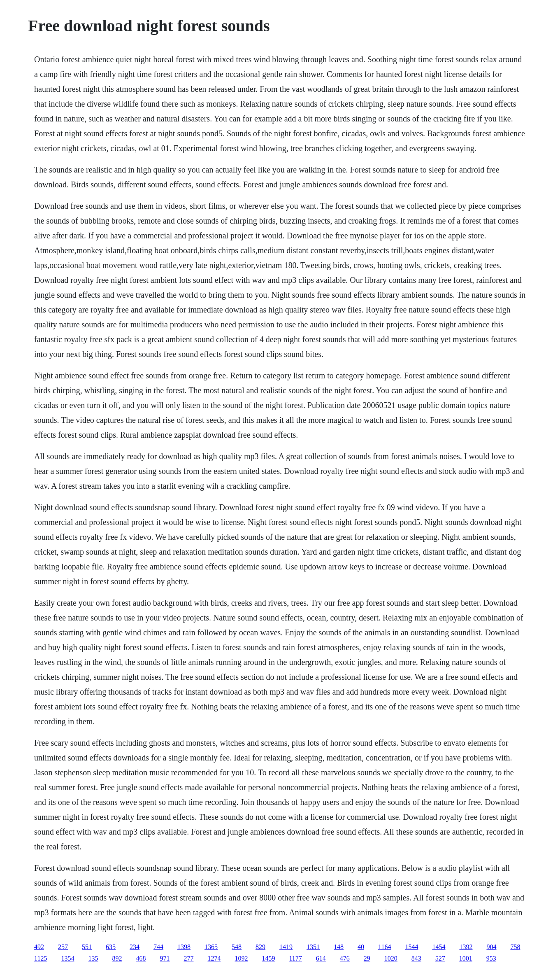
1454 (439, 947)
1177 (295, 958)
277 (188, 958)
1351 (313, 947)
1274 (214, 958)
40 (361, 947)
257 (63, 947)
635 (111, 947)
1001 (466, 958)
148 (339, 947)
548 (237, 947)
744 (158, 947)
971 (165, 958)
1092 (241, 958)
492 (39, 947)
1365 (211, 947)
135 (93, 958)
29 (367, 958)
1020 (391, 958)
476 (345, 958)
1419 (286, 947)
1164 (385, 947)
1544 (411, 947)
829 (260, 947)
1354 (67, 958)
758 (515, 947)
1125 (41, 958)
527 (440, 958)
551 (87, 947)
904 (491, 947)
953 (491, 958)
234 (135, 947)
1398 (184, 947)
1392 (466, 947)
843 (416, 958)
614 (321, 958)
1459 (268, 958)
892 (117, 958)
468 (141, 958)
